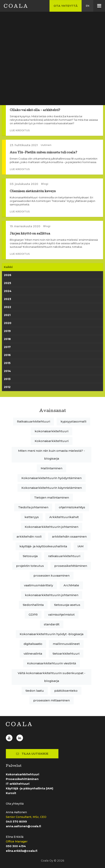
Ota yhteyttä (66, 6)
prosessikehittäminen (71, 566)
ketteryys (32, 517)
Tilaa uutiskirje (32, 754)
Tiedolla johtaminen (33, 507)
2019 (7, 331)
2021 (7, 315)
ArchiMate (71, 585)
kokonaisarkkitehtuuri (52, 431)
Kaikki (8, 267)
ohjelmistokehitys (72, 507)
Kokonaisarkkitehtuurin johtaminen (52, 527)
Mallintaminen (52, 468)
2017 (7, 347)
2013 (7, 379)
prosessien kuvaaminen (52, 576)
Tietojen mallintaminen (52, 497)
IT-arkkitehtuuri (18, 784)
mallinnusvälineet (66, 644)
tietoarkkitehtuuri (66, 654)
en (88, 6)
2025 (7, 283)
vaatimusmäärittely (38, 585)
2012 (7, 387)
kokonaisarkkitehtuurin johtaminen (52, 595)
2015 (7, 363)
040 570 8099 (16, 822)
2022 (7, 307)
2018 (7, 339)
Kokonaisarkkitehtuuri (52, 441)
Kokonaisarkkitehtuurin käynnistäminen (52, 488)
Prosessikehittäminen (22, 779)
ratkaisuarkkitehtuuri (64, 556)
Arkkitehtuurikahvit (64, 517)
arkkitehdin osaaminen (69, 537)
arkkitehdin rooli (29, 537)
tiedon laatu (35, 691)
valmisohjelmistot (61, 615)
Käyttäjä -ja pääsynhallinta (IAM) (30, 788)
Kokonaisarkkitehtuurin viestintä (52, 663)
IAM (81, 546)
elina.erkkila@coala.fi (22, 851)
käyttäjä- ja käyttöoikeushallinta (43, 546)
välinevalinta (33, 654)
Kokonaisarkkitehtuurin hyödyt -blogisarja (52, 634)
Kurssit (11, 793)
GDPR (33, 615)
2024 (8, 291)
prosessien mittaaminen (52, 700)
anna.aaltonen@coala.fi (23, 826)
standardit (52, 624)
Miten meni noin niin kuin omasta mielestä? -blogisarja (52, 455)
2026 (8, 275)
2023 (7, 299)
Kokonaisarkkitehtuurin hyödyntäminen (52, 478)
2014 (7, 371)
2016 (7, 355)
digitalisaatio (33, 644)
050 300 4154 (16, 846)
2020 (8, 323)
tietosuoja (30, 556)
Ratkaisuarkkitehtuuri (34, 421)
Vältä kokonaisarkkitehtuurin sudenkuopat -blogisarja (52, 677)
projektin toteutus (30, 566)
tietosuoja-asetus (67, 605)
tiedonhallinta (33, 605)
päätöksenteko (66, 691)
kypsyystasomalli (73, 421)
